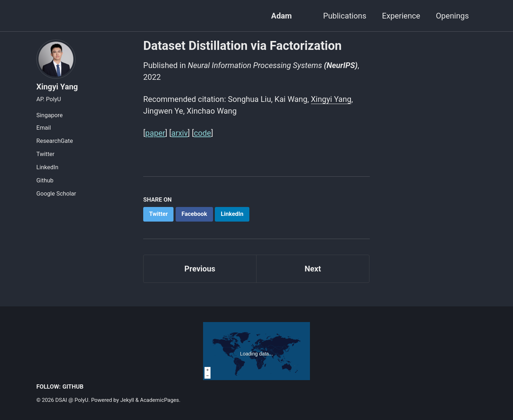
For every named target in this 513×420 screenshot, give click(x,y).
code (202, 133)
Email (44, 128)
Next (313, 269)
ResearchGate (55, 141)
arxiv (180, 133)
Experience (401, 16)
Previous (200, 269)
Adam (281, 16)
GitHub (73, 387)
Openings (452, 16)
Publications (345, 16)
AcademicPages (159, 400)
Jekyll (127, 400)
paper (155, 133)
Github (45, 180)
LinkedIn (47, 167)
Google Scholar (56, 194)
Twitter (45, 154)
